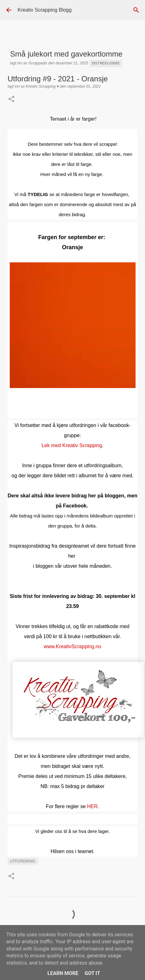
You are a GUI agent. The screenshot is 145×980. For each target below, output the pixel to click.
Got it (92, 973)
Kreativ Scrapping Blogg (45, 10)
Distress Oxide (106, 63)
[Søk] (136, 10)
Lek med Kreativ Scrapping (72, 445)
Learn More (63, 973)
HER (92, 806)
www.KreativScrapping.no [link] (72, 646)
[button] (11, 100)
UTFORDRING (23, 861)
